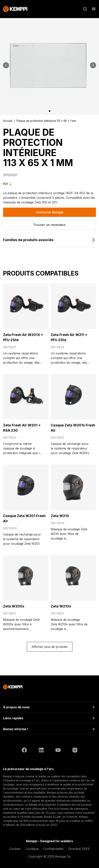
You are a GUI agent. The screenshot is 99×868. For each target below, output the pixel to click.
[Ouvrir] (49, 707)
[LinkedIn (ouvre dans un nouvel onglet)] (41, 751)
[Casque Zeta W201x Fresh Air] (73, 397)
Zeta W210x (61, 606)
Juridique (32, 849)
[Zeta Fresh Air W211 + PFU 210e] (73, 306)
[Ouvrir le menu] (94, 9)
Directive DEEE (79, 849)
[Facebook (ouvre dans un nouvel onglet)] (24, 751)
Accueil (8, 121)
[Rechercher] (85, 9)
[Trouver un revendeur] (49, 225)
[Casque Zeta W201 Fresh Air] (26, 487)
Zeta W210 (60, 516)
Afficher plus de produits (50, 647)
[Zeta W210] (73, 487)
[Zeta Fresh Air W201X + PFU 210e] (26, 306)
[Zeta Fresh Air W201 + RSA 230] (26, 397)
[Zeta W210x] (73, 578)
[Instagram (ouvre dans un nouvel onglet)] (75, 751)
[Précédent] (6, 65)
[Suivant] (93, 65)
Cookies (15, 849)
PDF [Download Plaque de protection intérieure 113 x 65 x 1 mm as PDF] (8, 184)
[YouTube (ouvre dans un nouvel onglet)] (58, 751)
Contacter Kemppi (49, 212)
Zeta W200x (14, 606)
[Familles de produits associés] (49, 240)
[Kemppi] (15, 9)
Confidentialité (53, 849)
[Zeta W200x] (26, 578)
